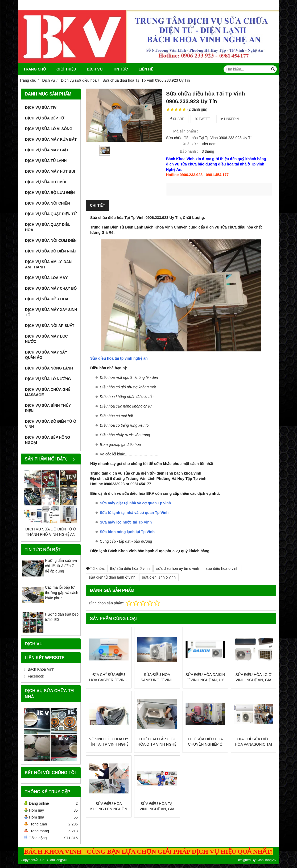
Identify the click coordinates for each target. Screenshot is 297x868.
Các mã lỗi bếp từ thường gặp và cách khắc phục (62, 593)
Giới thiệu (66, 69)
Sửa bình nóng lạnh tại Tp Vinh (127, 532)
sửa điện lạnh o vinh (159, 577)
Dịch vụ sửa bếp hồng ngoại (48, 440)
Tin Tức (121, 69)
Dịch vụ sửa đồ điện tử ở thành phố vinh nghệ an (51, 532)
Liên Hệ (146, 69)
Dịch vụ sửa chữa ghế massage (48, 392)
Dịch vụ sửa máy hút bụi (50, 171)
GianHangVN (266, 860)
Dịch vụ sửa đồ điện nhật (51, 251)
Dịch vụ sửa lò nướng (48, 379)
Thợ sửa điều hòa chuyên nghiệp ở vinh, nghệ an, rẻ (205, 744)
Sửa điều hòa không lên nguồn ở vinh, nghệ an (109, 809)
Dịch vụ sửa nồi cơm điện (51, 240)
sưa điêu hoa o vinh (222, 568)
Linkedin (230, 119)
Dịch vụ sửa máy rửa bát (51, 139)
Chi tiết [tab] (98, 205)
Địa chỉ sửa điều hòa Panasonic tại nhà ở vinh (253, 744)
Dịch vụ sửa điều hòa (47, 299)
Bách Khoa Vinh (41, 669)
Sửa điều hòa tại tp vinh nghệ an (119, 358)
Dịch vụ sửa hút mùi (46, 182)
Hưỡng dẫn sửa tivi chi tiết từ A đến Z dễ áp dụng (61, 566)
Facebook (36, 676)
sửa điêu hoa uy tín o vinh (178, 568)
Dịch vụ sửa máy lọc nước (46, 339)
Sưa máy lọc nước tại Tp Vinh (126, 522)
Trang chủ (35, 69)
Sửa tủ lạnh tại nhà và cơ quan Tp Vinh (134, 513)
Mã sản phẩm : (186, 131)
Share (177, 119)
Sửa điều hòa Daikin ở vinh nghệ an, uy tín (205, 680)
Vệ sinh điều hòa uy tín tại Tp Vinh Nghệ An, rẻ (109, 744)
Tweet (202, 119)
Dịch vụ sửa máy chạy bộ (51, 288)
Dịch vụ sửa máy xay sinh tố (51, 312)
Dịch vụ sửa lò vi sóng (49, 129)
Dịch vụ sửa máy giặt (47, 150)
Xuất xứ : (190, 144)
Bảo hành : (189, 151)
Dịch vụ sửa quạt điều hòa (48, 227)
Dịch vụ (95, 69)
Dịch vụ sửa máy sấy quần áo (46, 355)
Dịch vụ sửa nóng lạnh (49, 368)
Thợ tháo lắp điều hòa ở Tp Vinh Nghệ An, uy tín (157, 744)
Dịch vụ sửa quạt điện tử (51, 214)
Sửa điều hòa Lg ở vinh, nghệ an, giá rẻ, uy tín (253, 680)
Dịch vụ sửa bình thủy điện (48, 408)
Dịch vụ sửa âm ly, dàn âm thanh (48, 264)
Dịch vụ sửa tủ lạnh (46, 161)
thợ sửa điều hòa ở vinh (130, 568)
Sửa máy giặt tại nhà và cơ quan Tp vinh (135, 503)
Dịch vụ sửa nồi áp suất (50, 326)
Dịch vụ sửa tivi (41, 107)
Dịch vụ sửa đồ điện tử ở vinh (51, 424)
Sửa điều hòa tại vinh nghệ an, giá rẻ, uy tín (157, 809)
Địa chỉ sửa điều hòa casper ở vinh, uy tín (109, 680)
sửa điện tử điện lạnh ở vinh (112, 577)
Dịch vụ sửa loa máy (46, 278)
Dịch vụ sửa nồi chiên (48, 203)
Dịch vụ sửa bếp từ (45, 118)
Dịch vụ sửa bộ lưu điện (50, 193)
